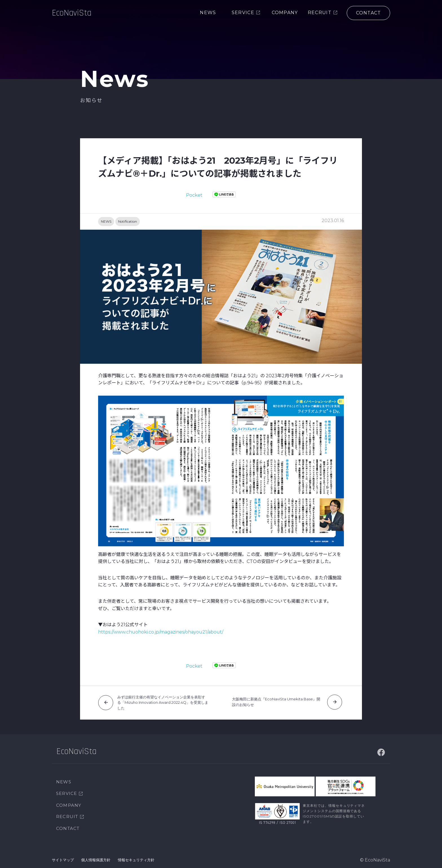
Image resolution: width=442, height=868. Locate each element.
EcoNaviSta (74, 18)
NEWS (106, 221)
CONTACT (68, 828)
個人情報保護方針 (96, 860)
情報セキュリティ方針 (136, 860)
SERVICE (67, 793)
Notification (128, 221)
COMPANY (69, 805)
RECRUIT (67, 817)
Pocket (194, 195)
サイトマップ (63, 860)
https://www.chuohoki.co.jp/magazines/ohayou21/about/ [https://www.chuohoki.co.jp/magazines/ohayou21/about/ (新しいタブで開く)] (161, 632)
